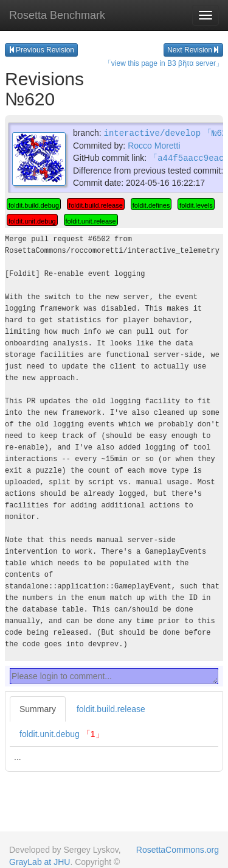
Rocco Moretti (154, 145)
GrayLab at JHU (40, 862)
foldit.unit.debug (62, 733)
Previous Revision (41, 50)
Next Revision (193, 50)
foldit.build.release (111, 708)
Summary (38, 708)
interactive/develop (152, 132)
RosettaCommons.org (178, 850)
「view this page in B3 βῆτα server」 (164, 63)
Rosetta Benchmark (57, 15)
